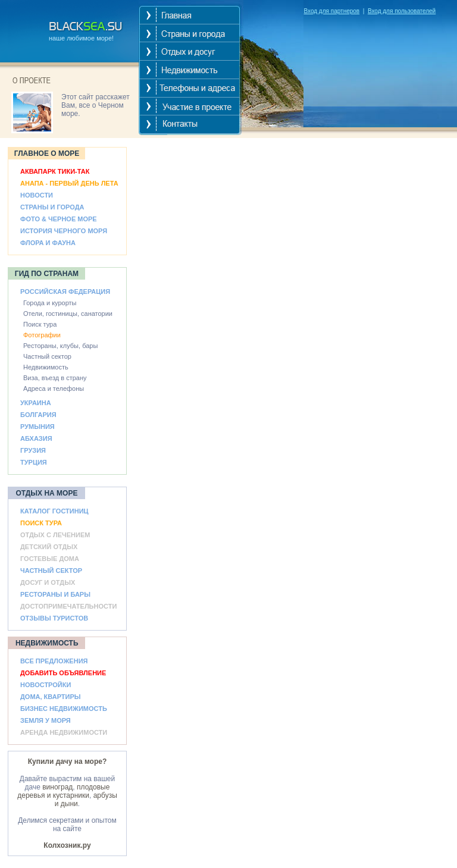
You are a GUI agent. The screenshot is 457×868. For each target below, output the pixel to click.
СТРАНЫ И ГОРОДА (52, 207)
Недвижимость (46, 367)
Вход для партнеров (331, 11)
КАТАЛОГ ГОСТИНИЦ (54, 511)
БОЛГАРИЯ (38, 415)
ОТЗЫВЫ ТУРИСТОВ (54, 618)
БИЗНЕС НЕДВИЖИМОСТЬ (64, 709)
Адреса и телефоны (54, 388)
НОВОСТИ (37, 195)
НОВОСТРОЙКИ (46, 685)
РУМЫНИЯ (37, 427)
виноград (57, 787)
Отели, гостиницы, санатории (68, 314)
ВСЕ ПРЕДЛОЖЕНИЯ (54, 661)
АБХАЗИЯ (36, 438)
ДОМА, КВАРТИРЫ (51, 697)
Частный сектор (47, 356)
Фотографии (42, 335)
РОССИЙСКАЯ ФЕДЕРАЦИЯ (65, 292)
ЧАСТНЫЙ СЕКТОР (51, 571)
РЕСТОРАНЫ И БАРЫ (55, 594)
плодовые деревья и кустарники (63, 791)
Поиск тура (40, 324)
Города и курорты (50, 303)
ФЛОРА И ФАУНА (48, 243)
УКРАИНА (36, 403)
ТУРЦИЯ (34, 462)
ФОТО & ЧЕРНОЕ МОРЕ (59, 219)
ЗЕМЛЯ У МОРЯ (46, 720)
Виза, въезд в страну (55, 378)
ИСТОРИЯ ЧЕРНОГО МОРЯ (64, 231)
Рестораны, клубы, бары (60, 346)
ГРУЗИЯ (33, 450)
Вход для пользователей (402, 11)
